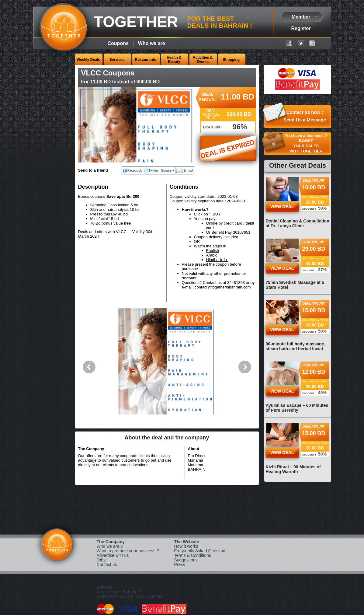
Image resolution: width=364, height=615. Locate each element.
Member (301, 17)
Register (301, 28)
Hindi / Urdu (217, 260)
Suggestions (186, 560)
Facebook (135, 170)
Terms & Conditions (192, 555)
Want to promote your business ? (128, 551)
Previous (89, 367)
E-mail (188, 170)
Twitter (153, 170)
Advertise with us (113, 555)
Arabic (212, 255)
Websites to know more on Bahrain (130, 596)
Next (245, 367)
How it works (186, 546)
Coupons (118, 43)
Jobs (101, 560)
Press (179, 564)
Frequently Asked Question (199, 551)
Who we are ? (110, 546)
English (213, 251)
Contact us (107, 564)
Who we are (152, 43)
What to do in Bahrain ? (119, 592)
